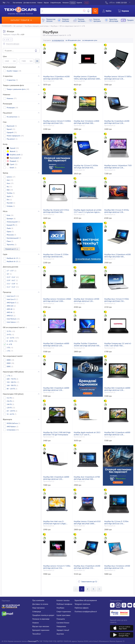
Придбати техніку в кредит (43, 615)
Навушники (61, 626)
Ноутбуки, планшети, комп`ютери (37, 26)
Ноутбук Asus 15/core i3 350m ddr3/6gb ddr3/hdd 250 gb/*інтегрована (117, 300)
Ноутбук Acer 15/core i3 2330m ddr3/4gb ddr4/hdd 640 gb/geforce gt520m (56, 256)
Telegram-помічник (82, 604)
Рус (8, 3)
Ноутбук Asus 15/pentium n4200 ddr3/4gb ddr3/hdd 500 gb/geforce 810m (56, 78)
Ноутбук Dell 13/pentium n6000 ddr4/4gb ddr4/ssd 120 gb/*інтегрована (56, 478)
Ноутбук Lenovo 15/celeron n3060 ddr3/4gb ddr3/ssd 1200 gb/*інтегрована (57, 300)
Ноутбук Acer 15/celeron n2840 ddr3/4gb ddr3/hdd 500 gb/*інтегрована (86, 122)
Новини (40, 3)
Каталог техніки (63, 600)
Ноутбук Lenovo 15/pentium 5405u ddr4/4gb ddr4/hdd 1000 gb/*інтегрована (87, 78)
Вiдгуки (46, 3)
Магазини (66, 3)
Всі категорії (18, 26)
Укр (4, 3)
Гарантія (79, 3)
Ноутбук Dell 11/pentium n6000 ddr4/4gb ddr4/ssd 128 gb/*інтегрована (117, 434)
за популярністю (58, 40)
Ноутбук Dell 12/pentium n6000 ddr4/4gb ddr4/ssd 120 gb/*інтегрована (56, 345)
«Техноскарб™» (33, 641)
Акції (87, 3)
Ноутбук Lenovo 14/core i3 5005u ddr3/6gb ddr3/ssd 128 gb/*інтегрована (118, 78)
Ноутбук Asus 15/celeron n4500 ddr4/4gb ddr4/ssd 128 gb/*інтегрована (117, 567)
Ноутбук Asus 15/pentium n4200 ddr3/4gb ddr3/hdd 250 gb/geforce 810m (87, 567)
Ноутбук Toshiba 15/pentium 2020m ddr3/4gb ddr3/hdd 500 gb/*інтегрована (86, 345)
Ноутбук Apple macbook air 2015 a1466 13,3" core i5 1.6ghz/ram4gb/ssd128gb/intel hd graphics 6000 (88, 434)
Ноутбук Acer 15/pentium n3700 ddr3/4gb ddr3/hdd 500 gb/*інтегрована (87, 478)
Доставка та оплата (30, 3)
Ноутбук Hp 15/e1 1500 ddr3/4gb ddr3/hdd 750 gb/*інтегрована (57, 434)
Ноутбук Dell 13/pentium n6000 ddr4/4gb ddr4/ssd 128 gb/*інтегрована (56, 389)
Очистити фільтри (13, 44)
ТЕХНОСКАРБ (7, 26)
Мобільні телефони (64, 604)
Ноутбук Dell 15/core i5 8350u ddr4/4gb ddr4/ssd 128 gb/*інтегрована (117, 211)
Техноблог (37, 634)
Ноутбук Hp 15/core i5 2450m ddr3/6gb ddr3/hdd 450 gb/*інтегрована (86, 167)
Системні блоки (63, 623)
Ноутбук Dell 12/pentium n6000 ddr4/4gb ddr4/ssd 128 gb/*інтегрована (117, 389)
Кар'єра (73, 3)
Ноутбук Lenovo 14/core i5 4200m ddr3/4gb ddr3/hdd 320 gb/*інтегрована (57, 122)
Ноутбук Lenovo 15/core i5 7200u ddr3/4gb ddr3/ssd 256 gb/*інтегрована (57, 567)
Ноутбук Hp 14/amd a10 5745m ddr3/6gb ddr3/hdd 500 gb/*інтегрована (56, 211)
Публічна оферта (82, 608)
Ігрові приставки (63, 615)
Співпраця (37, 611)
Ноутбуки (54, 26)
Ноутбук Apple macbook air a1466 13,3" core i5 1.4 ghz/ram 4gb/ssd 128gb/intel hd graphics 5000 (88, 211)
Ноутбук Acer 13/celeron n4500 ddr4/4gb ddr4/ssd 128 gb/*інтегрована (86, 300)
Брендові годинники (41, 630)
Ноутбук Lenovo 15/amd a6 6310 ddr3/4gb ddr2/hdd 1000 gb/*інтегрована (87, 522)
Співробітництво (56, 3)
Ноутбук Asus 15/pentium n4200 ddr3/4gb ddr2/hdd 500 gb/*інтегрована (117, 256)
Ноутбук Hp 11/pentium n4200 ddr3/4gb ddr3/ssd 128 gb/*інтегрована (117, 122)
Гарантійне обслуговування (86, 600)
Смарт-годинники (64, 611)
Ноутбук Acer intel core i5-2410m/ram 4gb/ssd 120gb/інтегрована (55, 522)
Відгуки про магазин (41, 626)
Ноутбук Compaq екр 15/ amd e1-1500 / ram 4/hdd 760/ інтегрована (118, 345)
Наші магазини (38, 608)
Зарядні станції (63, 630)
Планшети (61, 619)
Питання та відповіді (41, 619)
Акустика (60, 634)
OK (37, 61)
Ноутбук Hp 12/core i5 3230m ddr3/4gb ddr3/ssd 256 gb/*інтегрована (116, 522)
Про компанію (38, 600)
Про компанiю (17, 3)
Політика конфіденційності (86, 611)
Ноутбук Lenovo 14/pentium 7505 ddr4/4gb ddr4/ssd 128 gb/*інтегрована (118, 167)
